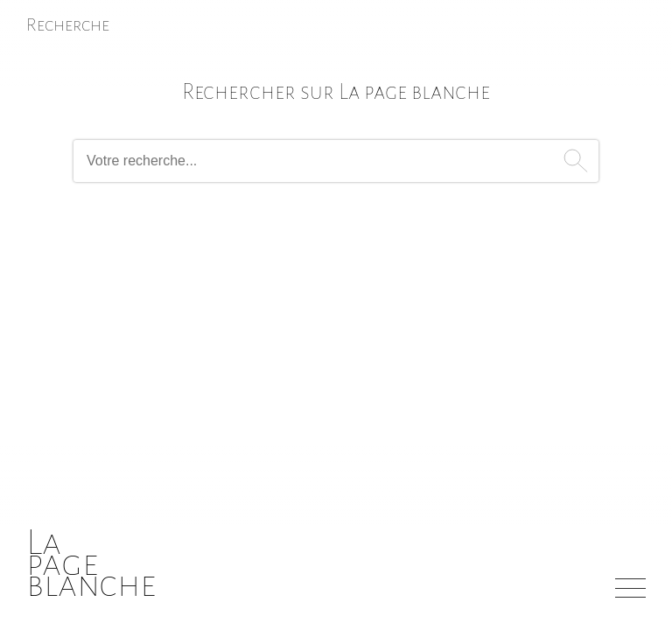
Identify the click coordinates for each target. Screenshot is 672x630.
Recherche (68, 24)
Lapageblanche (91, 563)
